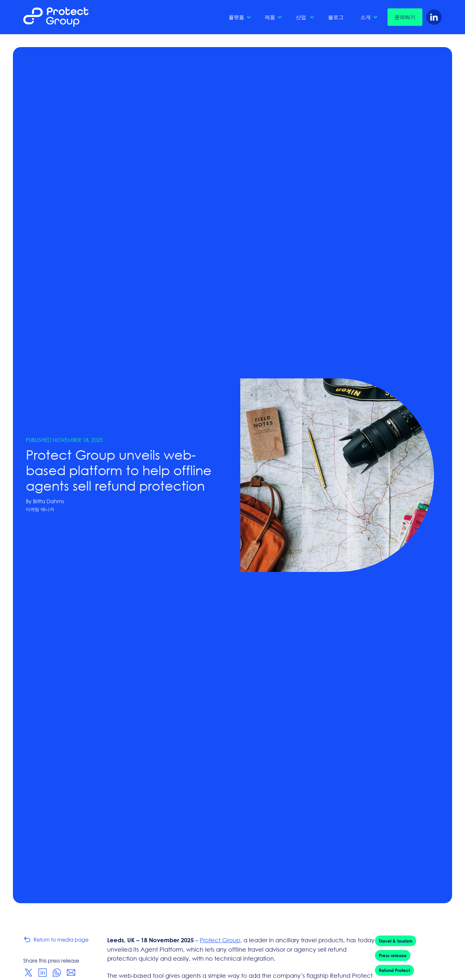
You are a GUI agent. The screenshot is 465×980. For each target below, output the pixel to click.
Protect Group (220, 940)
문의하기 (405, 17)
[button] (238, 17)
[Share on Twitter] (28, 973)
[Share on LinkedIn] (43, 973)
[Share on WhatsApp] (57, 973)
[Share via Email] (71, 973)
